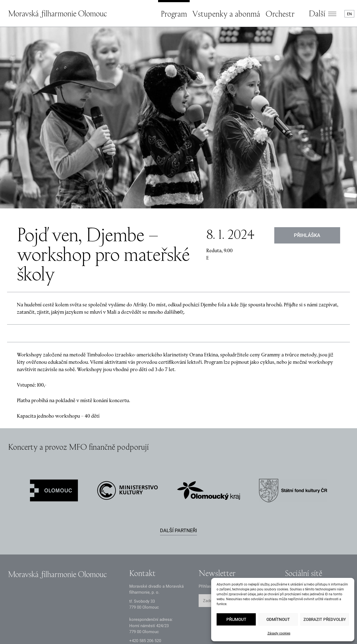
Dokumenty (99, 630)
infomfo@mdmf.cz (146, 593)
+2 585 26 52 (145, 584)
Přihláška (307, 179)
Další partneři (178, 474)
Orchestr (280, 14)
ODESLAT (259, 544)
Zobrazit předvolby (325, 620)
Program (174, 14)
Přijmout (236, 620)
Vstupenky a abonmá (226, 14)
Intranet (135, 630)
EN (349, 14)
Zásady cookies (279, 633)
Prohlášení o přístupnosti (183, 630)
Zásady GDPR (20, 630)
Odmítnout (278, 620)
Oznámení (60, 630)
